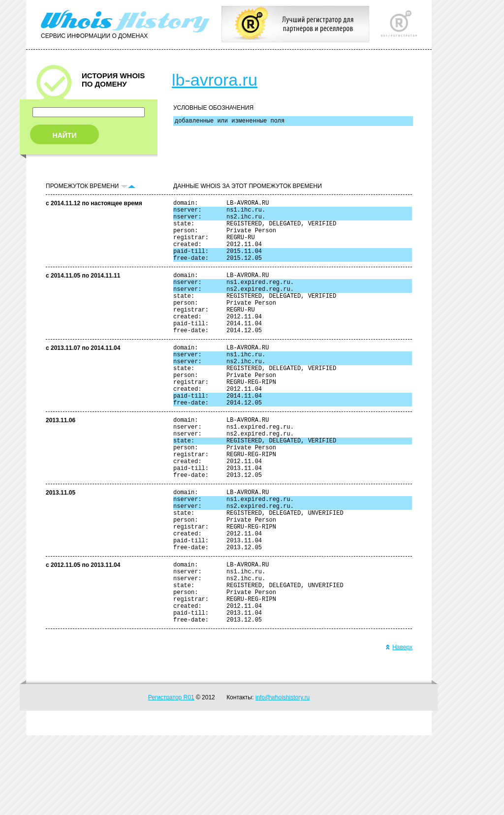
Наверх (399, 727)
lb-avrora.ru (215, 80)
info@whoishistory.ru (283, 777)
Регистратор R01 (171, 777)
